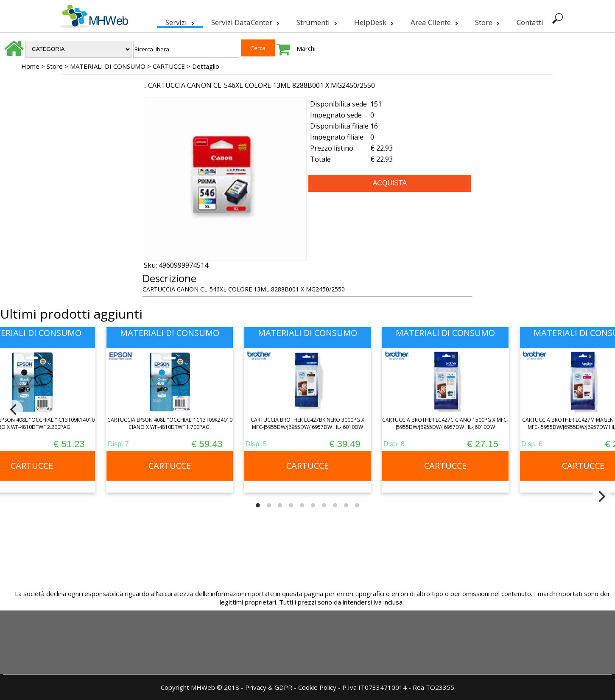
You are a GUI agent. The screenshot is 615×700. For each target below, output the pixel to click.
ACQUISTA (390, 183)
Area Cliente (433, 21)
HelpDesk (373, 21)
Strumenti (316, 21)
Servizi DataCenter (245, 21)
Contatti (529, 22)
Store (486, 21)
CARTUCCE (169, 66)
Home (30, 66)
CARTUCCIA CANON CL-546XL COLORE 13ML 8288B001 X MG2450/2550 (261, 85)
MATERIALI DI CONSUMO (108, 66)
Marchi (306, 48)
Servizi (179, 21)
